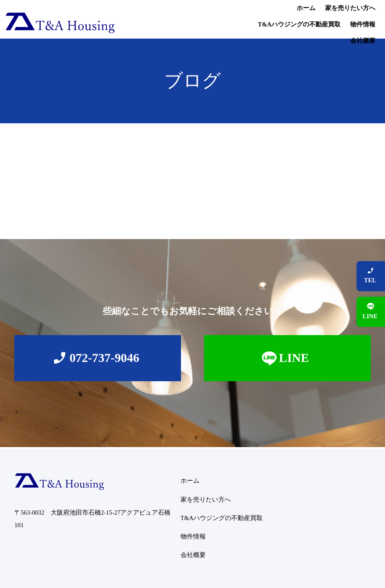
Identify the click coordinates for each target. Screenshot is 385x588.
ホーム (144, 19)
